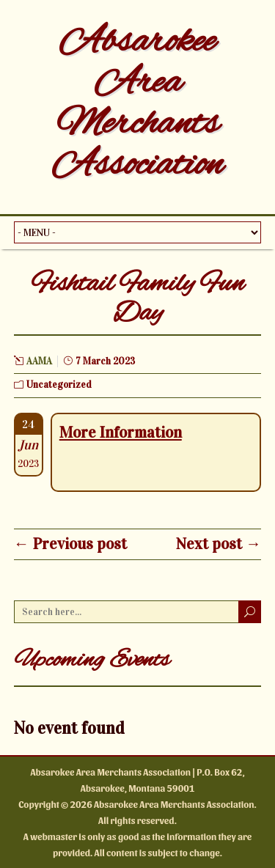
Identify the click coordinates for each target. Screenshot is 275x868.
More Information (121, 433)
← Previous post (70, 544)
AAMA (39, 361)
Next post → (219, 544)
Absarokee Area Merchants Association (137, 104)
